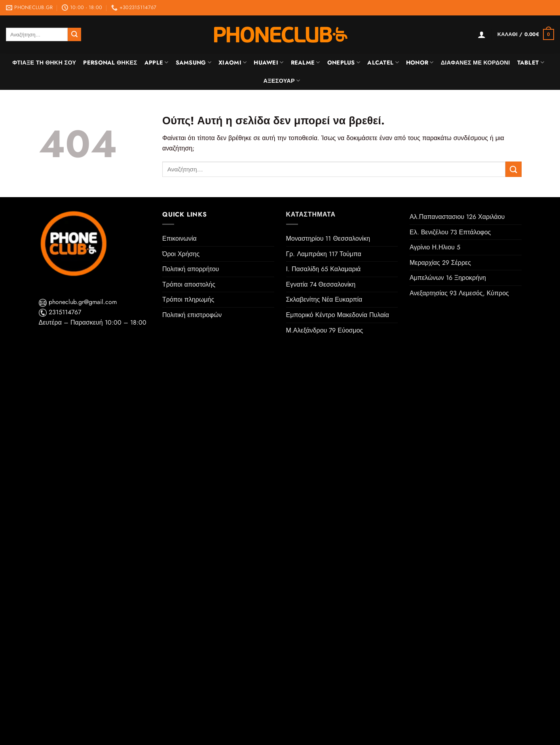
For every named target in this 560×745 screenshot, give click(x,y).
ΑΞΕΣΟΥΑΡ (282, 81)
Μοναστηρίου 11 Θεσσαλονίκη (328, 239)
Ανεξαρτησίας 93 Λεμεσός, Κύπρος (459, 293)
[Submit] (74, 34)
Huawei (269, 63)
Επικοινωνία (179, 239)
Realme (306, 63)
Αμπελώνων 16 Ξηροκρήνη (448, 278)
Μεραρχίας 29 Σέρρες (440, 263)
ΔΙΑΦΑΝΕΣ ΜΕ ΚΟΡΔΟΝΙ (476, 63)
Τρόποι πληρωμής (188, 299)
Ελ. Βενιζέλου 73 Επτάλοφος (450, 232)
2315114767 (60, 312)
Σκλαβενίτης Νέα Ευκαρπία (324, 299)
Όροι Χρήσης (181, 254)
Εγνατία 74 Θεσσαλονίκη (321, 284)
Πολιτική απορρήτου (191, 269)
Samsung (194, 63)
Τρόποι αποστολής (189, 284)
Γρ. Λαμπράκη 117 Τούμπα (324, 254)
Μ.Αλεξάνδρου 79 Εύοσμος (325, 330)
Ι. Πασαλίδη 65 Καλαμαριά (324, 269)
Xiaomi (233, 63)
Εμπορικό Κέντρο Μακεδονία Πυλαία (338, 315)
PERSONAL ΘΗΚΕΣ (110, 63)
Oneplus (344, 63)
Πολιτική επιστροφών (192, 315)
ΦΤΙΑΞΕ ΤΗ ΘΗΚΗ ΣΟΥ (44, 63)
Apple (157, 63)
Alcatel (383, 63)
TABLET (531, 63)
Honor (420, 63)
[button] (482, 34)
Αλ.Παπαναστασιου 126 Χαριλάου (457, 217)
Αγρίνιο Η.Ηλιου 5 (435, 247)
